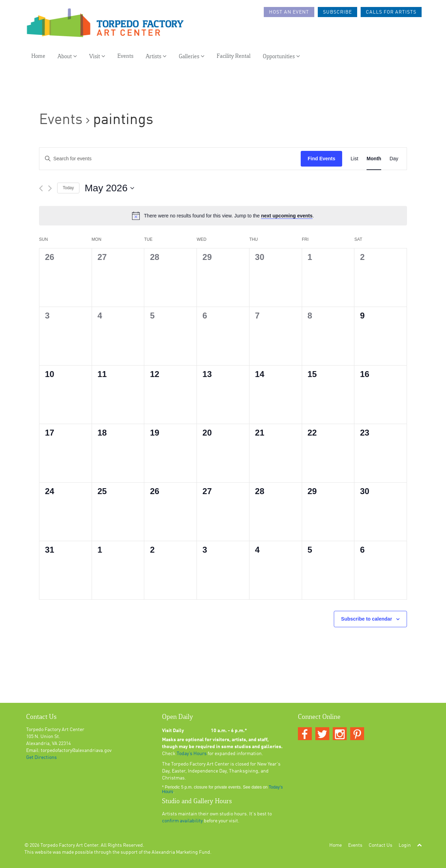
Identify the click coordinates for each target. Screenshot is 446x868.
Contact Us (380, 845)
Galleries (192, 56)
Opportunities (281, 56)
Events (125, 56)
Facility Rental (234, 56)
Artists (156, 56)
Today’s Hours (192, 754)
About (67, 56)
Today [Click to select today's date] (68, 188)
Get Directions (41, 758)
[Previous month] (41, 188)
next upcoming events (287, 216)
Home (38, 56)
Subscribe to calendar (367, 619)
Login (405, 845)
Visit (97, 56)
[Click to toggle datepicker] (109, 188)
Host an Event (289, 12)
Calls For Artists (391, 12)
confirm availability (182, 821)
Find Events (321, 159)
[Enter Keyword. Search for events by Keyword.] (170, 159)
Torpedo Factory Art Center (69, 845)
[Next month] (50, 188)
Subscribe (337, 12)
